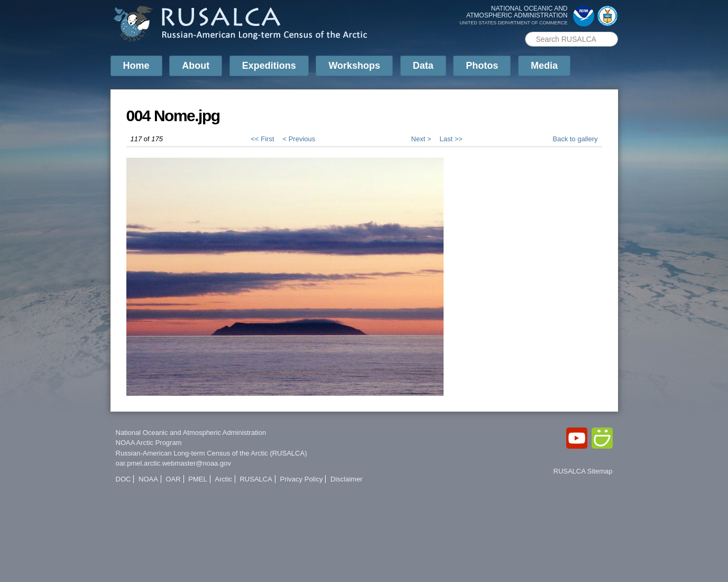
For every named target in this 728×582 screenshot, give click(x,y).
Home (136, 66)
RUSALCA (256, 479)
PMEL (197, 479)
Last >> (451, 139)
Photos (482, 66)
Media (544, 66)
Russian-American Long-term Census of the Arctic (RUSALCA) (211, 453)
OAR (173, 479)
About (196, 66)
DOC (123, 479)
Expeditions (269, 66)
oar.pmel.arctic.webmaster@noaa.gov (173, 463)
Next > (421, 139)
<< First (262, 139)
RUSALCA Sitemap (583, 471)
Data (423, 66)
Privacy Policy (301, 479)
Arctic (223, 479)
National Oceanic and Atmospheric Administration (191, 433)
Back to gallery (575, 139)
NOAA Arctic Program (149, 443)
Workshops (354, 66)
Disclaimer (347, 479)
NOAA (148, 479)
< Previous (299, 139)
